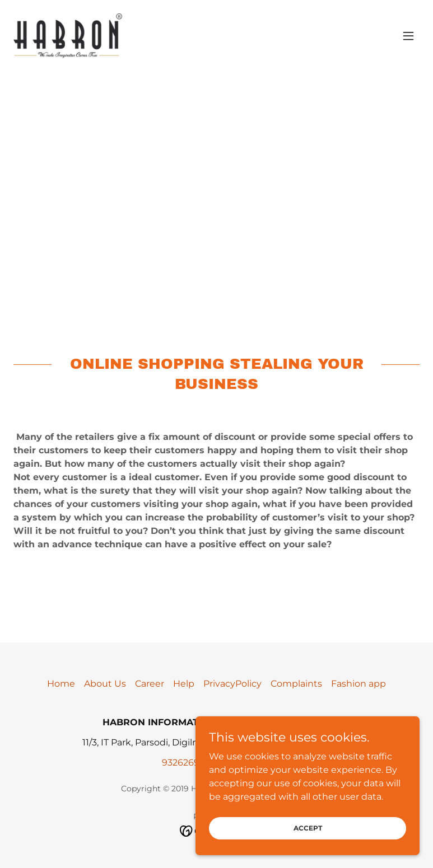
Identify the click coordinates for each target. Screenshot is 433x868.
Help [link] (184, 684)
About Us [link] (105, 684)
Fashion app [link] (358, 684)
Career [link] (150, 684)
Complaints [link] (296, 684)
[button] (408, 36)
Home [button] (61, 684)
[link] (68, 36)
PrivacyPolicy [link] (232, 684)
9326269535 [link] (188, 763)
